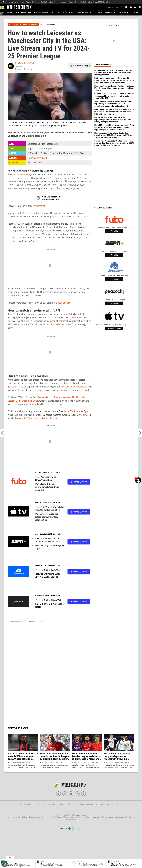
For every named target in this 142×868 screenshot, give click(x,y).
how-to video (64, 303)
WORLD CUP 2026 (23, 12)
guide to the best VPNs (60, 324)
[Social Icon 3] (77, 804)
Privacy (62, 814)
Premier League (35, 622)
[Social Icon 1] (65, 804)
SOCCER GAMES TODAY (44, 12)
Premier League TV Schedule (66, 2)
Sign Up (114, 231)
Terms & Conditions (75, 814)
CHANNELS (124, 12)
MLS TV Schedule (86, 2)
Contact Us (117, 814)
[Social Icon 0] (58, 804)
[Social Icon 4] (83, 804)
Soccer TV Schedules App (76, 411)
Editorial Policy (92, 814)
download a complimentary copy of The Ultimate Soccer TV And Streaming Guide (46, 399)
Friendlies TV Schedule (45, 2)
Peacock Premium (37, 158)
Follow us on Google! (82, 65)
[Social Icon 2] (71, 804)
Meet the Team (49, 814)
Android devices (49, 418)
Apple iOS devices (29, 418)
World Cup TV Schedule (25, 2)
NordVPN (76, 318)
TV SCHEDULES (84, 12)
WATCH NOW (35, 162)
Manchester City (17, 622)
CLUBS (98, 12)
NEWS (9, 12)
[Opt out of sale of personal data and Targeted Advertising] (4, 864)
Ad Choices (106, 814)
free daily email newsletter (74, 387)
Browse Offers (79, 482)
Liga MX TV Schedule (102, 2)
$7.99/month (39, 206)
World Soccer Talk (26, 63)
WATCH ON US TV (65, 12)
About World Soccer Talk (30, 814)
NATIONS (110, 12)
